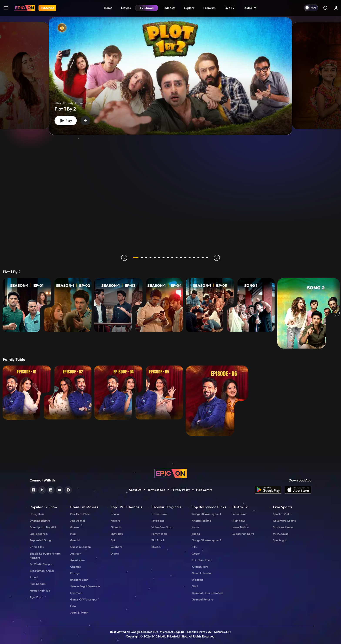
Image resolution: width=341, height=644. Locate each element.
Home (108, 8)
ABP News (239, 521)
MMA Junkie (281, 534)
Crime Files (37, 547)
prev (124, 258)
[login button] (336, 8)
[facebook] (33, 489)
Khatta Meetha (201, 521)
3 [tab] (146, 258)
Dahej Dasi (37, 514)
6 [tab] (159, 258)
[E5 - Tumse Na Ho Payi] (210, 305)
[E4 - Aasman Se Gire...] (159, 305)
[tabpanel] (170, 72)
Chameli (75, 567)
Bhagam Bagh (79, 580)
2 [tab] (142, 258)
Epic (113, 540)
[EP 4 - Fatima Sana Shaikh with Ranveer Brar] (118, 393)
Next (337, 313)
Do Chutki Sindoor (41, 564)
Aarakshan (77, 560)
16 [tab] (203, 258)
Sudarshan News (243, 534)
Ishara (115, 514)
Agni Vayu (36, 597)
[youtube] (59, 489)
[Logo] (24, 8)
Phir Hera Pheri (80, 514)
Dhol (195, 586)
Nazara (116, 521)
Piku (73, 534)
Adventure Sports (284, 521)
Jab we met (78, 521)
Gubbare (117, 547)
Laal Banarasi (39, 534)
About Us (135, 490)
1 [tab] (136, 258)
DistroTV (250, 8)
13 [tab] (190, 258)
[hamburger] (6, 8)
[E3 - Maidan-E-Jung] (118, 305)
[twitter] (42, 489)
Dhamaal (76, 593)
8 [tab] (168, 258)
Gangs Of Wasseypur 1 (85, 599)
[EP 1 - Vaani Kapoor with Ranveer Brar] (27, 393)
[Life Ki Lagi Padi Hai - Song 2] (309, 313)
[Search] (325, 8)
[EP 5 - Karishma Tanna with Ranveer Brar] (159, 393)
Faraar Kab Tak (40, 590)
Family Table (159, 534)
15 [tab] (198, 258)
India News (239, 514)
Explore (189, 8)
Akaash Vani (200, 567)
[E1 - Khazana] (27, 305)
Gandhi (75, 540)
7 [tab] (164, 258)
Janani (34, 577)
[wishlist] (85, 121)
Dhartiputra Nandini (43, 527)
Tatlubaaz (158, 521)
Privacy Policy (181, 490)
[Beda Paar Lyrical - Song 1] (251, 305)
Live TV (230, 8)
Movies (126, 8)
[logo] (170, 473)
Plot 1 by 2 (158, 540)
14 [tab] (194, 258)
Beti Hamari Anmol (42, 571)
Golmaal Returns (203, 599)
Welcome (198, 580)
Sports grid (280, 540)
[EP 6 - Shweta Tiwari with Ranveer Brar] (217, 401)
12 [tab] (185, 258)
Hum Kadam (38, 584)
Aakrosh (76, 553)
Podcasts (169, 8)
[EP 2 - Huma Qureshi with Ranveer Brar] (68, 393)
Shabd (196, 534)
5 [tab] (155, 258)
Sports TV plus (282, 514)
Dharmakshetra (40, 521)
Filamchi (116, 527)
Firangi (75, 573)
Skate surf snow (283, 527)
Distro (115, 553)
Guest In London (80, 547)
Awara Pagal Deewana (85, 586)
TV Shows (147, 8)
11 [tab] (181, 258)
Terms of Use (156, 490)
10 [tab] (177, 258)
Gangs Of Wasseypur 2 (207, 540)
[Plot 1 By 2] (170, 76)
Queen (74, 527)
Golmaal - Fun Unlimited (207, 593)
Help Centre (204, 490)
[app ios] (298, 490)
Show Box (117, 534)
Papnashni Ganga (41, 540)
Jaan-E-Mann (79, 612)
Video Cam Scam (162, 527)
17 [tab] (207, 258)
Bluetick (156, 547)
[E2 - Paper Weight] (68, 305)
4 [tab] (150, 258)
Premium (210, 8)
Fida (73, 606)
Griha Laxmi (159, 514)
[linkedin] (51, 489)
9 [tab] (172, 258)
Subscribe (47, 8)
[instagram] (68, 489)
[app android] (270, 490)
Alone (195, 527)
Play (65, 121)
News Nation (241, 527)
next (217, 258)
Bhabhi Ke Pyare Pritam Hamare (45, 556)
